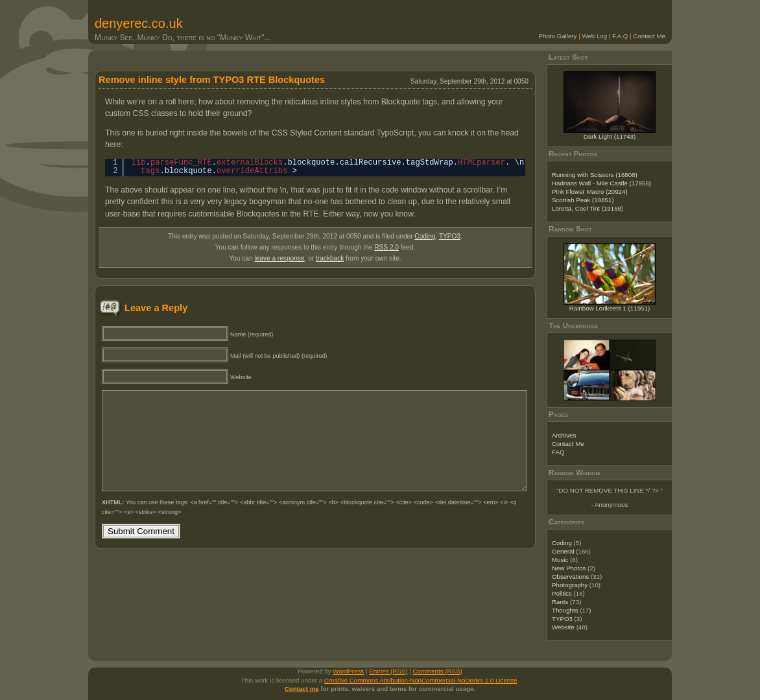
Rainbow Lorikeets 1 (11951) (610, 308)
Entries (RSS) (388, 671)
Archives (564, 435)
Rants (560, 602)
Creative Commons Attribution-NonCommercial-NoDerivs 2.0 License (421, 680)
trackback (330, 258)
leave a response (279, 258)
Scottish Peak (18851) (583, 200)
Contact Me (649, 36)
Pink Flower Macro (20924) (590, 192)
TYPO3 (450, 236)
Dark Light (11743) (610, 136)
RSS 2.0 (386, 247)
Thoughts (565, 610)
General (563, 551)
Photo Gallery (558, 36)
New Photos (569, 568)
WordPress (348, 671)
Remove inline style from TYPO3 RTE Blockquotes (212, 80)
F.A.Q (620, 36)
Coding (425, 236)
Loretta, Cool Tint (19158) (588, 208)
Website (563, 627)
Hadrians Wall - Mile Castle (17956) (601, 183)
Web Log (594, 36)
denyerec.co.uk (139, 23)
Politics (562, 593)
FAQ (558, 452)
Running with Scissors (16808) (595, 175)
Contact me (302, 689)
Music (560, 560)
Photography (570, 585)
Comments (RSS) (438, 671)
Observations (570, 577)
